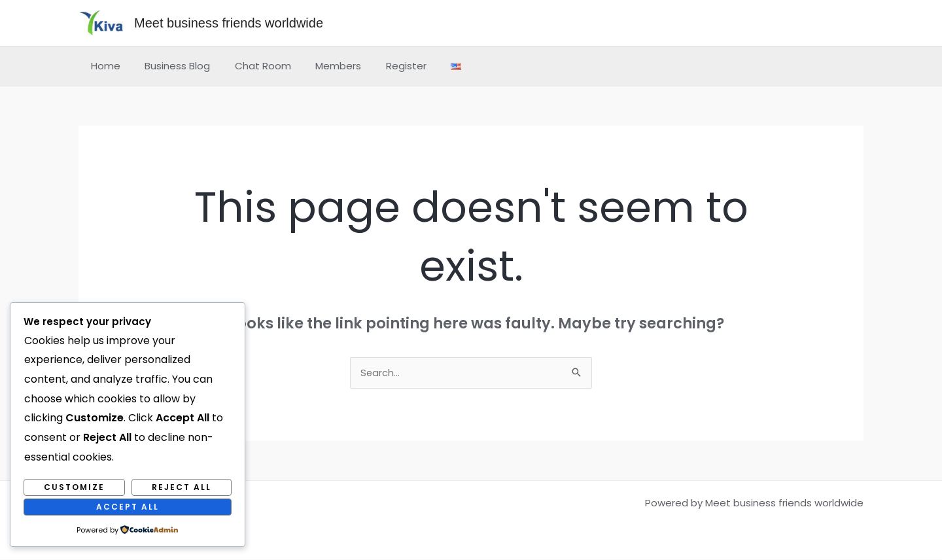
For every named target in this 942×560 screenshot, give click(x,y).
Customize (74, 487)
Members (321, 66)
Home (103, 66)
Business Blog (170, 66)
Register (384, 66)
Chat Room (251, 66)
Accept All (128, 507)
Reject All (182, 487)
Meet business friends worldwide (229, 23)
